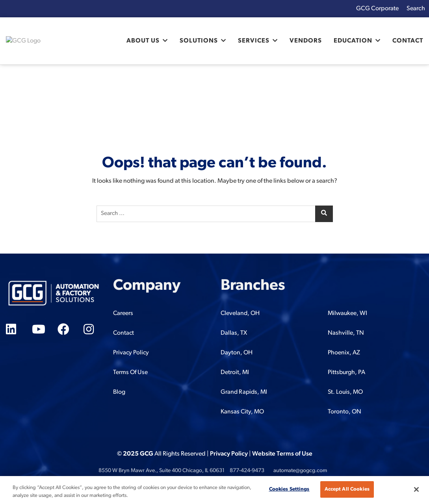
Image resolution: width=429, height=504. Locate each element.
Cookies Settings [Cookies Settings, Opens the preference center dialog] (289, 489)
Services (254, 41)
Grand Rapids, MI (244, 392)
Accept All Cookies (347, 489)
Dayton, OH (237, 353)
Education (353, 41)
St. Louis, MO (345, 392)
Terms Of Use (130, 372)
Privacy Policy (131, 353)
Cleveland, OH (240, 313)
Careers (123, 313)
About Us (143, 41)
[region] (214, 490)
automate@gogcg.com (300, 471)
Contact (408, 41)
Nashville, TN (346, 333)
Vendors (306, 41)
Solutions (199, 41)
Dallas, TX (234, 333)
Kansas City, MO (242, 412)
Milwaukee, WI (347, 313)
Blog (119, 392)
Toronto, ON (344, 412)
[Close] (416, 489)
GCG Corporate (377, 9)
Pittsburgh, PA (346, 372)
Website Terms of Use (282, 454)
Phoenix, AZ (344, 353)
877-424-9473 (247, 471)
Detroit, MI (235, 372)
